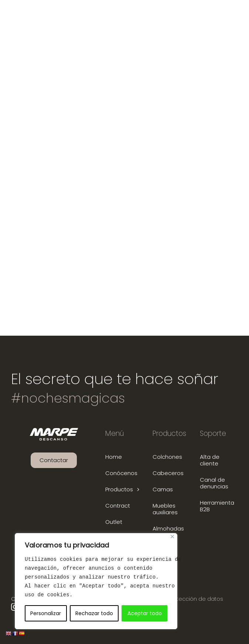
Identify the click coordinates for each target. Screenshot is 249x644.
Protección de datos (196, 599)
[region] (96, 581)
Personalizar (46, 613)
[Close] (172, 537)
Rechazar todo (94, 613)
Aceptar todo (145, 613)
